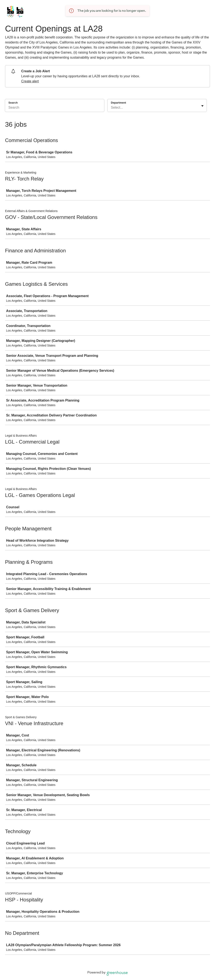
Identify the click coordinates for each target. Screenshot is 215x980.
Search (13, 103)
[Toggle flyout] (202, 106)
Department (118, 103)
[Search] (55, 108)
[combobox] (111, 108)
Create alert (30, 81)
